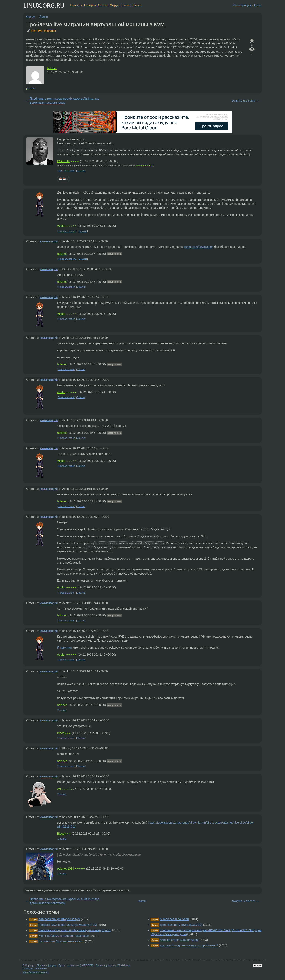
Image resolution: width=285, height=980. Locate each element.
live (40, 31)
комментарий (49, 241)
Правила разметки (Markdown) (113, 965)
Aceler (61, 226)
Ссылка (31, 89)
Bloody (62, 733)
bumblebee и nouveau (174, 919)
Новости (76, 5)
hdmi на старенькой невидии (179, 940)
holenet (52, 68)
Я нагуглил (64, 648)
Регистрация (242, 5)
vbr (59, 789)
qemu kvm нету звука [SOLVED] (181, 925)
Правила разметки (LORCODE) (76, 965)
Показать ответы (67, 231)
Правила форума (47, 965)
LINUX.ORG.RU (44, 5)
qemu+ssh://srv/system (198, 247)
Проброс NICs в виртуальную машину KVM (67, 925)
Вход (258, 5)
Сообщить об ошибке (35, 969)
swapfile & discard (243, 101)
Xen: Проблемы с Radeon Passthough (64, 936)
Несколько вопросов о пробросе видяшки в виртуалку (75, 930)
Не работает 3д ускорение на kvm (61, 941)
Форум (115, 5)
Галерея (90, 5)
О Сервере (29, 965)
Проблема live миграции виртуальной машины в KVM (96, 24)
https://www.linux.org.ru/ (35, 972)
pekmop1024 (66, 869)
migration (50, 31)
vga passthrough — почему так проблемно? (189, 945)
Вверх (258, 966)
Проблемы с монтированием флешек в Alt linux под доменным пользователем (65, 101)
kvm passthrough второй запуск (59, 919)
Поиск (137, 5)
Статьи (103, 5)
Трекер (126, 5)
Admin (44, 17)
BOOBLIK (63, 161)
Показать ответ (66, 171)
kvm (34, 31)
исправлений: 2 (145, 166)
